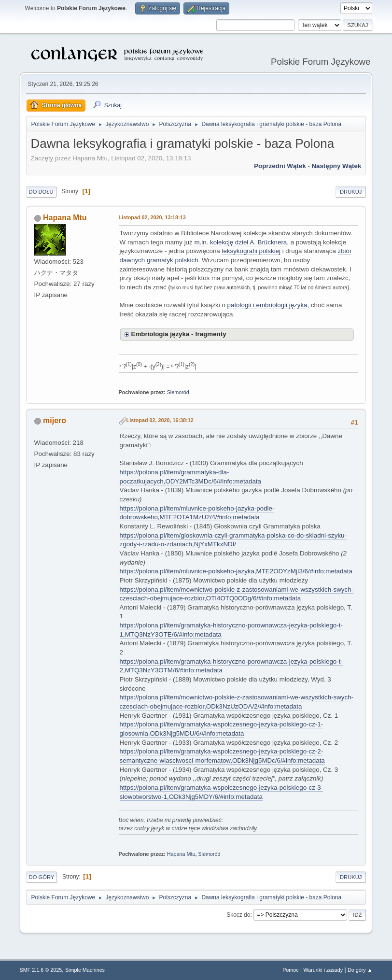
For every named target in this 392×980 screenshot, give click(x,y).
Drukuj (351, 192)
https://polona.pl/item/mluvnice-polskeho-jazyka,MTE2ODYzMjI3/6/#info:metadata (236, 571)
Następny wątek (336, 166)
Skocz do (238, 915)
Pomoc (291, 970)
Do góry (42, 877)
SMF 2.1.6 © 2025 (41, 970)
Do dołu (41, 192)
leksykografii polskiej (251, 251)
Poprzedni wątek (280, 166)
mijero (55, 420)
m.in (200, 242)
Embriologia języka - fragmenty (179, 334)
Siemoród (178, 392)
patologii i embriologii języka (267, 305)
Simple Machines (85, 970)
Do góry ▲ (360, 970)
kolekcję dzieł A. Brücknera (248, 242)
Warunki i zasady (323, 970)
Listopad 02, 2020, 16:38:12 (160, 420)
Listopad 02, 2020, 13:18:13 (152, 217)
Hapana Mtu (65, 218)
